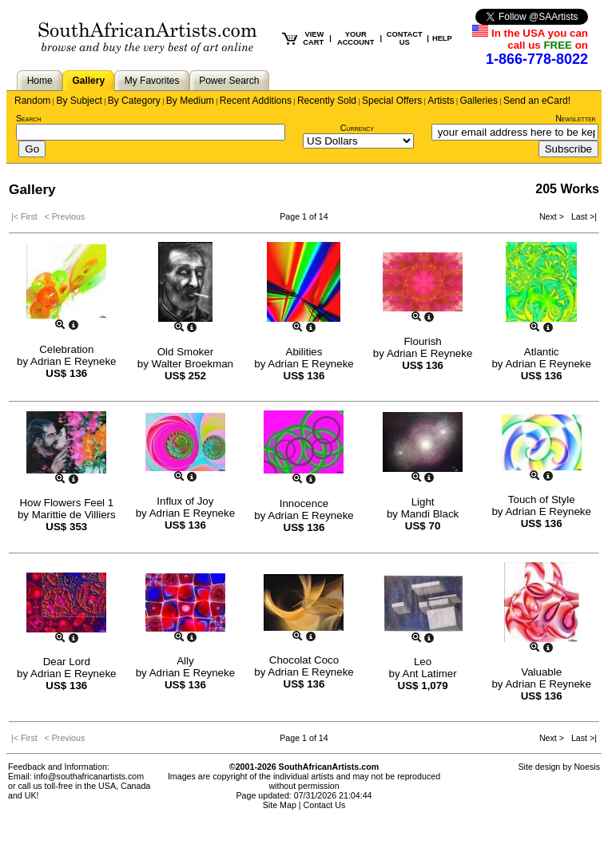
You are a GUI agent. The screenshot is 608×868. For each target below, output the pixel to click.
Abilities (304, 352)
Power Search (229, 81)
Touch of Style (542, 499)
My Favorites (152, 81)
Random (32, 101)
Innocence (304, 503)
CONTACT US (405, 38)
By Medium (190, 101)
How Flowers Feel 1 (66, 503)
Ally (185, 661)
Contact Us (325, 805)
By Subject (79, 101)
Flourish (422, 341)
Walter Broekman (193, 364)
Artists (441, 101)
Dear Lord (67, 662)
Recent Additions (256, 101)
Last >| (582, 216)
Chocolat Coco (304, 660)
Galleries (479, 101)
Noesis (587, 767)
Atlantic (542, 352)
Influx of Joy (185, 501)
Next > (553, 216)
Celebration (66, 349)
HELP (442, 38)
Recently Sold (327, 101)
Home (40, 81)
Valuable (541, 672)
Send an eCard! (537, 101)
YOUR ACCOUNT (356, 38)
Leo (423, 662)
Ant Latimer (430, 674)
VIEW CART (313, 38)
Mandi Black (430, 514)
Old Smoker (185, 352)
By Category (134, 101)
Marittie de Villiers (74, 515)
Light (423, 502)
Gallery (88, 81)
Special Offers (392, 101)
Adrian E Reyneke (73, 361)
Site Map (280, 805)
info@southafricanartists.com (89, 776)
